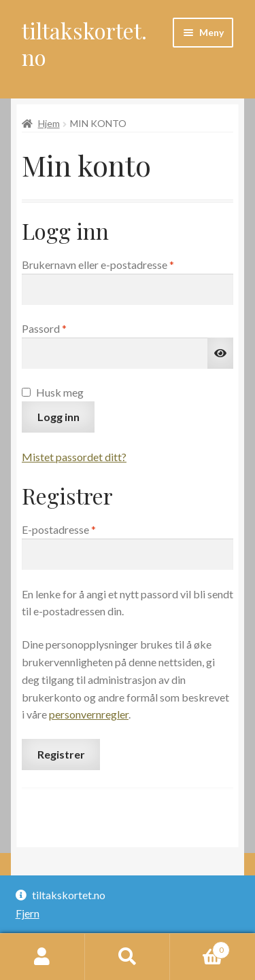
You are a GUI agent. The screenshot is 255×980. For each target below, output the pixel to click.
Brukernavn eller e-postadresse (117, 264)
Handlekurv (200, 947)
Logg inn (58, 417)
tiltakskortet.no (84, 43)
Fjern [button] (28, 913)
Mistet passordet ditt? (74, 457)
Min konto (42, 957)
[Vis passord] (220, 353)
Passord (64, 327)
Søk (128, 957)
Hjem (49, 123)
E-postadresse (78, 528)
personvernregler (89, 714)
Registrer (61, 754)
